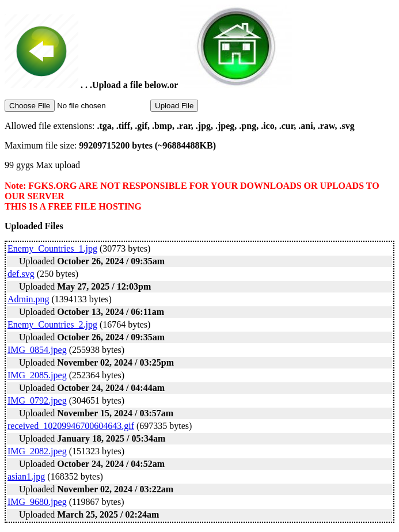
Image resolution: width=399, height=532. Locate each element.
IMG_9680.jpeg (37, 502)
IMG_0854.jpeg (37, 350)
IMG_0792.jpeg (37, 400)
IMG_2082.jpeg (37, 451)
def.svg (21, 274)
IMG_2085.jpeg (37, 375)
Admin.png (28, 299)
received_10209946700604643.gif (71, 426)
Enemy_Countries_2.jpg (52, 324)
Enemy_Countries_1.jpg (52, 248)
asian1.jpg (26, 476)
